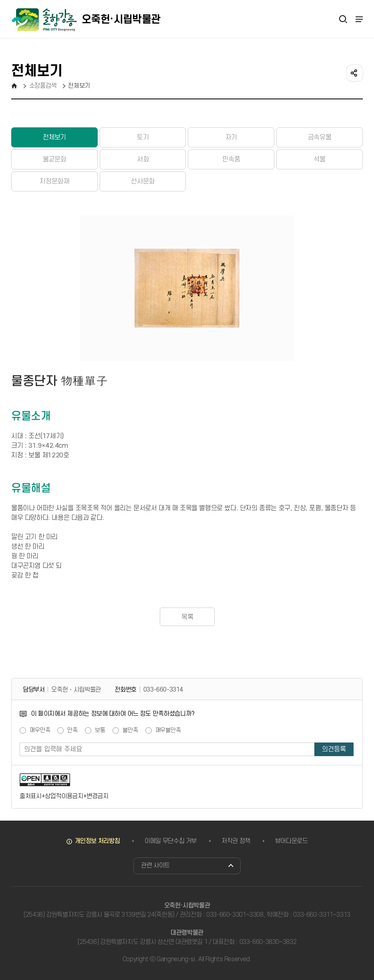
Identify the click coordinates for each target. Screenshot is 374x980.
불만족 (130, 730)
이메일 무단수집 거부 (171, 841)
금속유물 (320, 137)
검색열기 (343, 19)
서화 (143, 159)
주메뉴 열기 (359, 19)
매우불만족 (168, 730)
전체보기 (54, 137)
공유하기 (354, 72)
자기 (231, 137)
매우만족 (40, 730)
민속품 (231, 159)
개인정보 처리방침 (98, 841)
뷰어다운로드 (292, 841)
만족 (72, 730)
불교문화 (54, 159)
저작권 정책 (236, 841)
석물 (319, 159)
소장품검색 (43, 86)
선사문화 (143, 181)
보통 (100, 730)
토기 (143, 137)
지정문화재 (54, 181)
